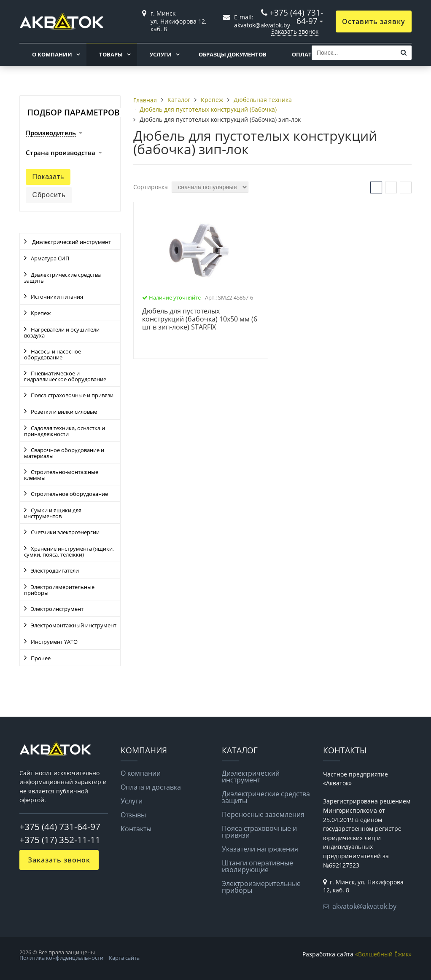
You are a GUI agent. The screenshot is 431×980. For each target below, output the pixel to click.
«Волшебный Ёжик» (383, 954)
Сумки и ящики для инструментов (53, 513)
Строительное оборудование (69, 494)
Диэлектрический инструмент (71, 242)
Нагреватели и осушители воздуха (62, 332)
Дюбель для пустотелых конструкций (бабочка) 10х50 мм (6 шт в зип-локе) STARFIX (200, 319)
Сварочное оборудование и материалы (64, 453)
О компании (52, 54)
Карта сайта (124, 958)
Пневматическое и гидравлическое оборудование (65, 376)
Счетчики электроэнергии (65, 532)
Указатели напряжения (260, 849)
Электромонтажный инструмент (74, 625)
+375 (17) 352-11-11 (60, 840)
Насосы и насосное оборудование (53, 354)
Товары (111, 54)
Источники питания (57, 297)
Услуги (161, 54)
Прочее (41, 658)
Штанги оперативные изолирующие (257, 866)
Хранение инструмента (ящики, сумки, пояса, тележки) (69, 552)
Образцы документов (233, 54)
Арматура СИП (50, 258)
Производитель (51, 133)
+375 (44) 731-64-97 (296, 17)
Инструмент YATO (54, 642)
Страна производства (61, 153)
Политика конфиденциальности (61, 958)
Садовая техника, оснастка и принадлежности (65, 431)
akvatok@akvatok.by (364, 906)
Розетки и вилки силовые (64, 412)
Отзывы (133, 815)
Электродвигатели (55, 570)
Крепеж (41, 313)
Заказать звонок (295, 31)
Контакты (136, 829)
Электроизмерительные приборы (59, 590)
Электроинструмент (57, 609)
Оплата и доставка (151, 787)
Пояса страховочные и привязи (72, 395)
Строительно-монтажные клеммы (61, 475)
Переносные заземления (263, 814)
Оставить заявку (374, 21)
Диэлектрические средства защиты (62, 278)
